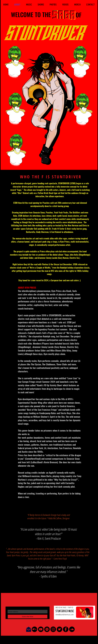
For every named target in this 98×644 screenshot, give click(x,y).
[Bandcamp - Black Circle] (35, 629)
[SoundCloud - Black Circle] (72, 629)
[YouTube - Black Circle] (41, 629)
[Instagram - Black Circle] (53, 629)
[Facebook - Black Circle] (66, 629)
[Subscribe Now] (28, 617)
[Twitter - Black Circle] (59, 629)
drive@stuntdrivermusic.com (65, 615)
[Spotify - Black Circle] (47, 629)
